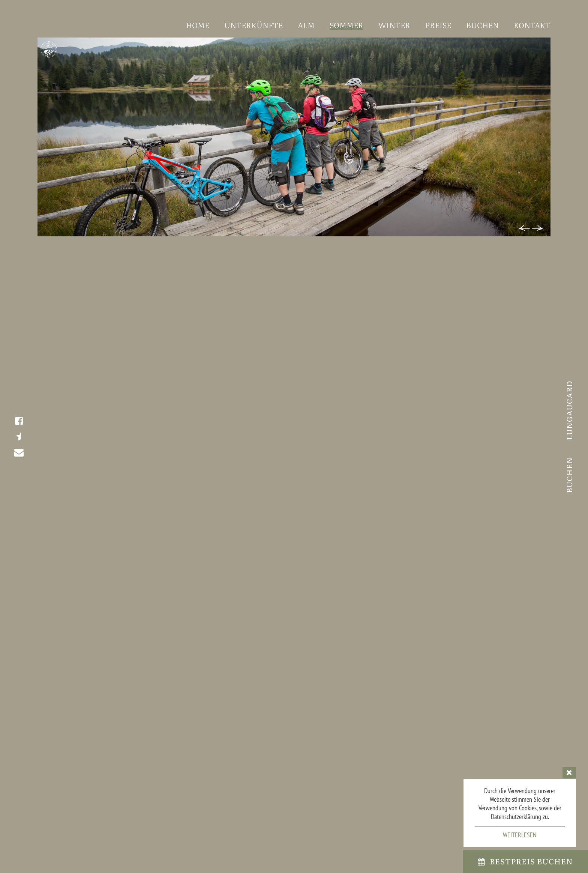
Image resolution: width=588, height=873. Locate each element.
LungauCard (569, 410)
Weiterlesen (520, 835)
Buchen (569, 474)
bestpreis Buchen (525, 861)
